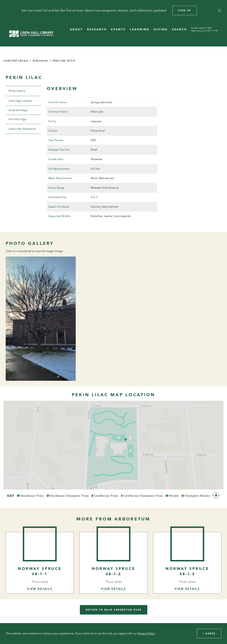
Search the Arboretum (22, 129)
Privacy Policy (146, 634)
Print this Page (17, 119)
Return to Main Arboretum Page (114, 610)
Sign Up (185, 10)
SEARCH (179, 30)
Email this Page (18, 110)
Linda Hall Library (16, 61)
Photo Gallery (17, 91)
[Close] (220, 10)
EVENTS (118, 30)
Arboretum (40, 61)
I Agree (209, 634)
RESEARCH (97, 30)
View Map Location (20, 101)
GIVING (161, 30)
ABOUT (76, 30)
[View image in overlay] (41, 319)
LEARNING (140, 30)
